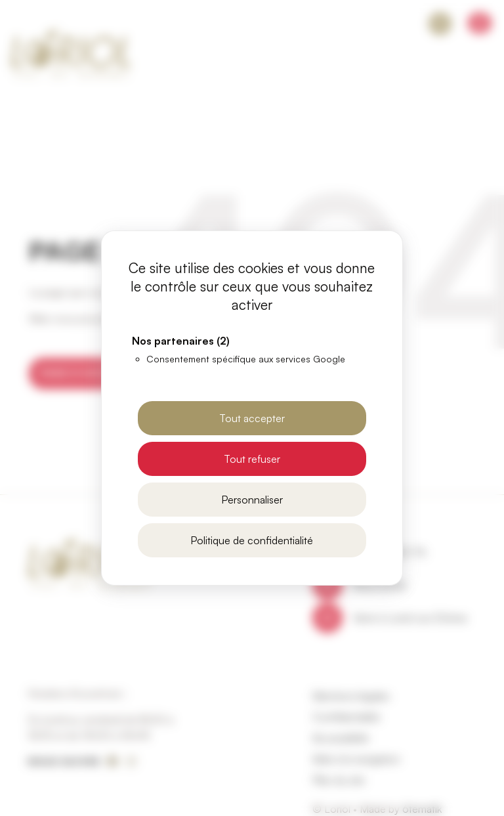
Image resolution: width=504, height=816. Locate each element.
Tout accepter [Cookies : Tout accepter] (252, 418)
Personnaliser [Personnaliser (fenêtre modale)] (252, 500)
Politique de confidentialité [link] (252, 540)
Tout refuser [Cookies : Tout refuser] (252, 459)
